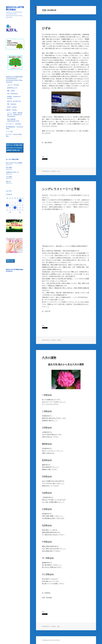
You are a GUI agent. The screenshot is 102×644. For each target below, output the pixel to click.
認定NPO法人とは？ (12, 88)
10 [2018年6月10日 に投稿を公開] (7, 205)
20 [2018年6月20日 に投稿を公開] (15, 208)
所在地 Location (12, 107)
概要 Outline (11, 91)
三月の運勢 (9, 177)
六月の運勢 (49, 358)
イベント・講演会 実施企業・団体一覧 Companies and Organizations (15, 115)
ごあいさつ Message (13, 85)
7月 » (20, 212)
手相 (59, 340)
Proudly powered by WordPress (51, 640)
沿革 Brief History (13, 94)
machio (54, 171)
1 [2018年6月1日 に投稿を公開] (20, 201)
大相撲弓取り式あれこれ (12, 172)
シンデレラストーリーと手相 (61, 189)
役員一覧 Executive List (14, 101)
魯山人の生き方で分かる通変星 (14, 163)
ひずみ (46, 28)
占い (59, 171)
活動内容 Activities (11, 110)
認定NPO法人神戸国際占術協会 (15, 8)
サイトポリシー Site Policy (13, 124)
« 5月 (10, 212)
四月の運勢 (9, 167)
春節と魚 (8, 181)
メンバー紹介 (9, 131)
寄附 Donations (12, 104)
